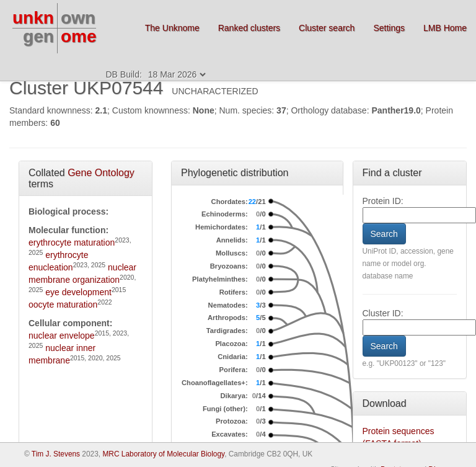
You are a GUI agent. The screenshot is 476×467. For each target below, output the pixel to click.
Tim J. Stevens (56, 454)
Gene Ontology (101, 173)
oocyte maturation (63, 305)
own (78, 18)
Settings (389, 28)
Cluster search (327, 28)
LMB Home (445, 28)
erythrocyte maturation (72, 242)
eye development (78, 292)
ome (79, 36)
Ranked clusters (249, 28)
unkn (33, 18)
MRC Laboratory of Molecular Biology (163, 454)
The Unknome (172, 28)
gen (38, 36)
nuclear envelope (62, 336)
